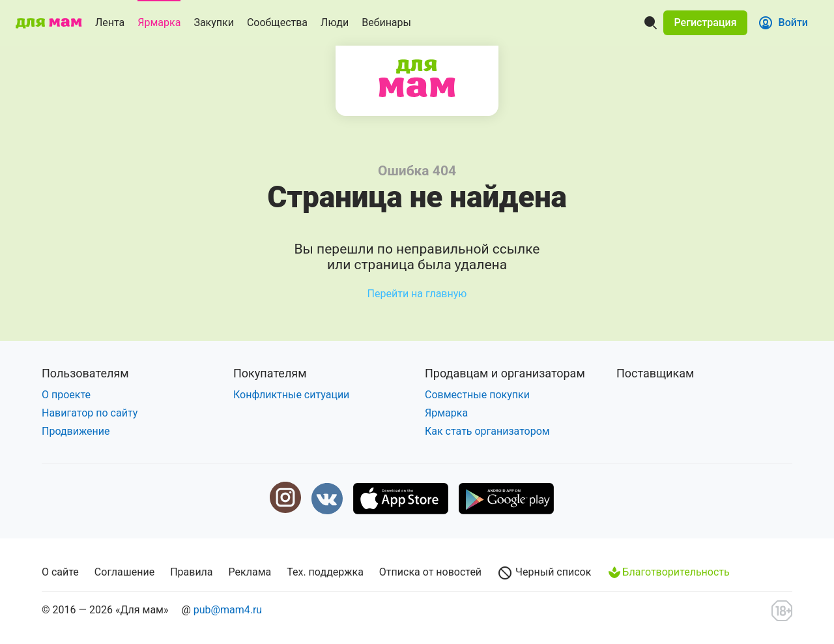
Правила (191, 572)
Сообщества (277, 22)
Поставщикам (655, 373)
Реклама (250, 572)
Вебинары (386, 22)
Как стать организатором (487, 431)
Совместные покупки (477, 395)
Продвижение (76, 431)
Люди (335, 22)
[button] (705, 23)
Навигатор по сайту (90, 413)
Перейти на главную (417, 294)
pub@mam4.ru (228, 610)
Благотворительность (668, 572)
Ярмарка (159, 22)
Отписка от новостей (430, 572)
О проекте (66, 395)
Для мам (417, 78)
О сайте (60, 572)
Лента (110, 22)
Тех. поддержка (325, 572)
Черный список (544, 573)
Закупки (214, 22)
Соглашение (124, 572)
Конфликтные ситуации (291, 395)
